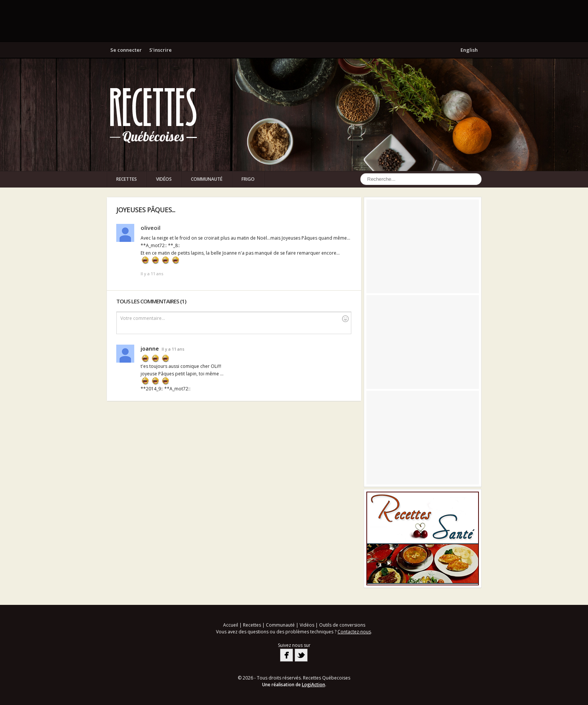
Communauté (207, 179)
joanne (150, 349)
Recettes (127, 179)
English (469, 50)
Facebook (286, 655)
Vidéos (164, 179)
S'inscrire (160, 50)
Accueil (231, 625)
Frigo (248, 179)
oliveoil (151, 228)
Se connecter (126, 50)
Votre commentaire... (235, 319)
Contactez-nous (354, 632)
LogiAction (313, 685)
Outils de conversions (342, 625)
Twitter (301, 655)
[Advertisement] (294, 21)
